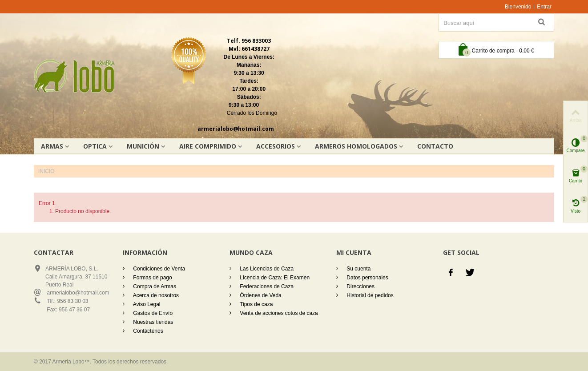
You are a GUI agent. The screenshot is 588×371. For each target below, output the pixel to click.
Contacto (435, 146)
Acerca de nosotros (155, 295)
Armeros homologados (356, 146)
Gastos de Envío (152, 313)
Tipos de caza (256, 304)
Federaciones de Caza (266, 286)
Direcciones (360, 286)
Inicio (46, 171)
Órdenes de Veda (260, 295)
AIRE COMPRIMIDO (208, 146)
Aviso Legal (146, 304)
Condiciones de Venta (158, 269)
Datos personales (367, 278)
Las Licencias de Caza (266, 269)
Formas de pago (152, 278)
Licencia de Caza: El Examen (274, 278)
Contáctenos (147, 331)
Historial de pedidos (369, 295)
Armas (52, 146)
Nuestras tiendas (152, 322)
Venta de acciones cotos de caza (278, 313)
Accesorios (276, 146)
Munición (143, 146)
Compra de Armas (154, 286)
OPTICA (95, 146)
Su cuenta (358, 269)
